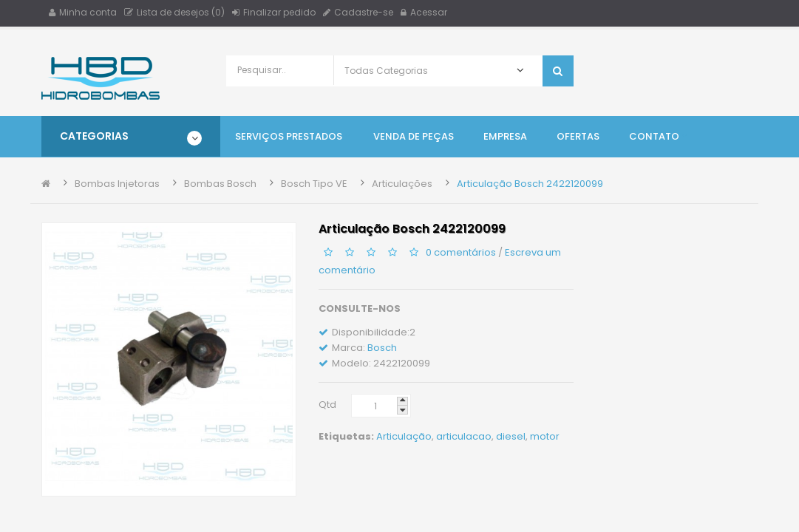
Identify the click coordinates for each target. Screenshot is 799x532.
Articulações (402, 184)
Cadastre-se (358, 12)
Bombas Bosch (220, 184)
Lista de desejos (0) (174, 12)
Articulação (404, 436)
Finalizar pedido (274, 12)
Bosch (382, 348)
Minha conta (83, 12)
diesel (511, 436)
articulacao (464, 436)
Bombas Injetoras (117, 184)
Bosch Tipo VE (314, 184)
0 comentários (461, 252)
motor (545, 436)
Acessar (424, 12)
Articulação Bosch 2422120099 (530, 184)
